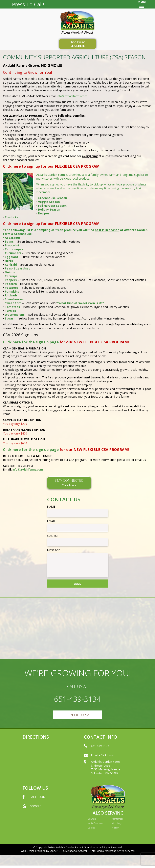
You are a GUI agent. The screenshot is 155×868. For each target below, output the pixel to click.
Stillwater (92, 819)
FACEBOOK (34, 801)
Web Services (127, 851)
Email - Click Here (99, 759)
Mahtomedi (117, 819)
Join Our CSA (77, 715)
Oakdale (92, 828)
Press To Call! (28, 4)
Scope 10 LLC (57, 851)
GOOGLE (32, 810)
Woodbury (117, 823)
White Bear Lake (95, 823)
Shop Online (78, 44)
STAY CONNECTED (69, 483)
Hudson (115, 828)
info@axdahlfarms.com (72, 96)
